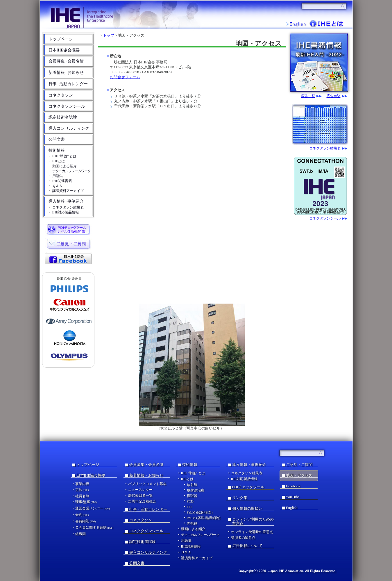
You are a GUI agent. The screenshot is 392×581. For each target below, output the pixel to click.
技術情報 (57, 150)
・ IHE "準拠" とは (62, 156)
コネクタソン (61, 95)
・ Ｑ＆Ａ (55, 186)
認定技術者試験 (63, 117)
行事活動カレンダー (68, 84)
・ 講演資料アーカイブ (66, 191)
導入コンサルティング (69, 128)
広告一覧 (308, 96)
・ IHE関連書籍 (60, 181)
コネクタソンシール (67, 106)
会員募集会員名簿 (66, 61)
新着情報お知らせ (66, 73)
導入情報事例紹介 (66, 201)
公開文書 (57, 139)
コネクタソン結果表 (325, 148)
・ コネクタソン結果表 (66, 207)
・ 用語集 (55, 176)
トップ (109, 35)
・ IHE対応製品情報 (63, 212)
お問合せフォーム (125, 77)
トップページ (61, 39)
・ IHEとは (57, 161)
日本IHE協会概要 (64, 50)
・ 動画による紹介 (62, 166)
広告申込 (334, 96)
